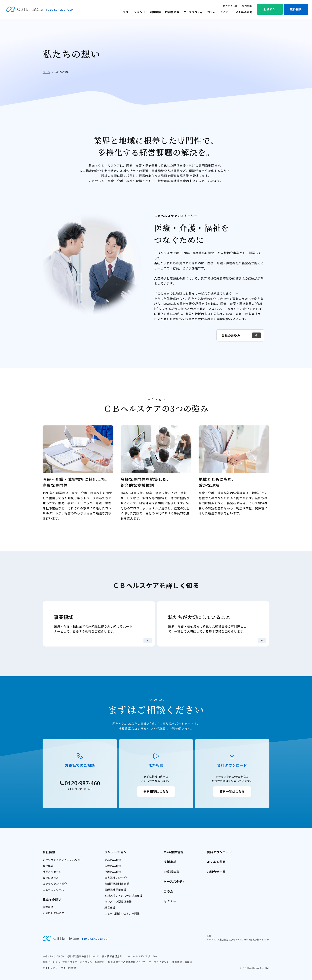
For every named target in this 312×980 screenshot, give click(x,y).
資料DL (270, 9)
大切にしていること (55, 913)
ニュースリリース (53, 890)
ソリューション (133, 12)
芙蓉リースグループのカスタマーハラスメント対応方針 (74, 962)
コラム (211, 12)
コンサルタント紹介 (55, 884)
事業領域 (48, 907)
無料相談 (296, 9)
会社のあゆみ (241, 335)
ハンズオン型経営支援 (118, 902)
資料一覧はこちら (232, 791)
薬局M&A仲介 (113, 860)
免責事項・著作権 (182, 962)
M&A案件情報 (174, 852)
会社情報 (247, 6)
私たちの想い (231, 6)
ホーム (46, 72)
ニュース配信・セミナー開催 (122, 913)
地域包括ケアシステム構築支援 (123, 896)
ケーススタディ (193, 12)
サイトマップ (50, 968)
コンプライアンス (159, 962)
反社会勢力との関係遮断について (127, 962)
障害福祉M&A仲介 (116, 878)
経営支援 (110, 907)
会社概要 (48, 866)
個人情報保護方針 (112, 956)
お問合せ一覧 (216, 872)
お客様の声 (172, 12)
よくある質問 (244, 12)
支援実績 (155, 12)
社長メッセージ (52, 872)
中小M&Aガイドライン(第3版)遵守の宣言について (71, 956)
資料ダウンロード (219, 852)
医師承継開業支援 (115, 890)
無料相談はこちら (156, 791)
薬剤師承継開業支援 (117, 884)
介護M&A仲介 (113, 872)
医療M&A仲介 (113, 866)
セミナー (226, 12)
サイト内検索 (68, 968)
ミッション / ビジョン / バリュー (63, 860)
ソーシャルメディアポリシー (142, 956)
